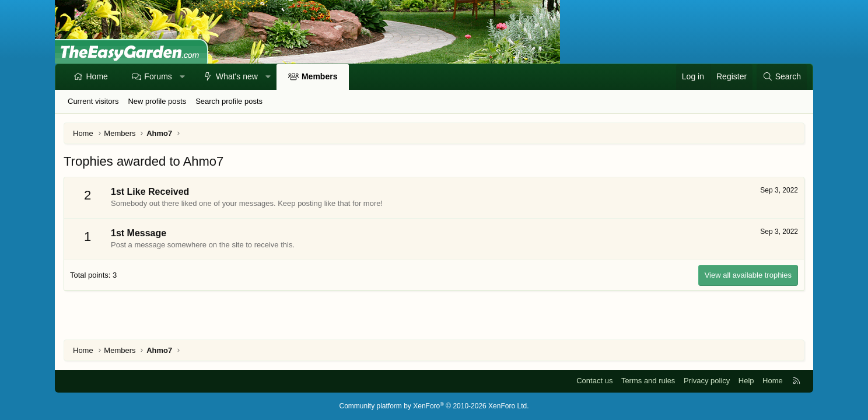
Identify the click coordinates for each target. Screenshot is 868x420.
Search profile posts (229, 101)
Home (97, 76)
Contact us (594, 381)
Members (319, 76)
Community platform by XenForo (434, 406)
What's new (237, 76)
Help (746, 381)
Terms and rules (648, 381)
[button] (182, 77)
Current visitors (93, 101)
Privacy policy (707, 381)
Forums (158, 76)
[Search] (782, 77)
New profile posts (157, 101)
